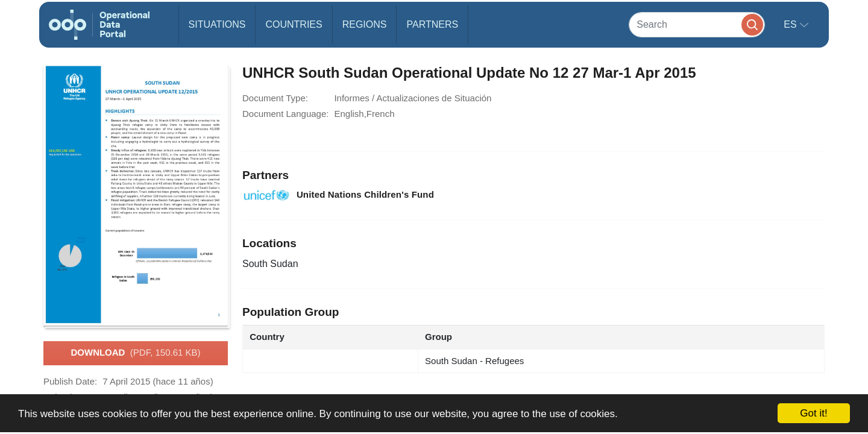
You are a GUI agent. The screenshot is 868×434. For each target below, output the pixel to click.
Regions (365, 24)
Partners (432, 24)
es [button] (791, 24)
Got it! (813, 413)
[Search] (697, 24)
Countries (294, 24)
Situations (217, 24)
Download (135, 353)
